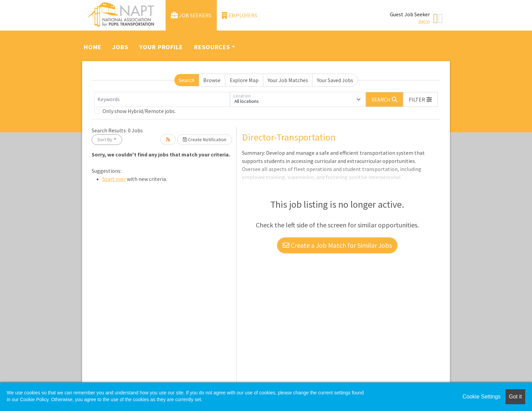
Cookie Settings (481, 397)
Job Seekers (191, 15)
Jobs (120, 47)
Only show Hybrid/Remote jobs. (139, 111)
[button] (420, 99)
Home (93, 47)
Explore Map (244, 80)
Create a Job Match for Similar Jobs (337, 245)
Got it (515, 397)
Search (187, 80)
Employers (240, 15)
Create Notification (205, 139)
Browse (212, 80)
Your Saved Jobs (335, 80)
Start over (114, 179)
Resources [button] (212, 47)
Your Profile (161, 47)
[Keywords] (162, 99)
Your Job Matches (288, 80)
